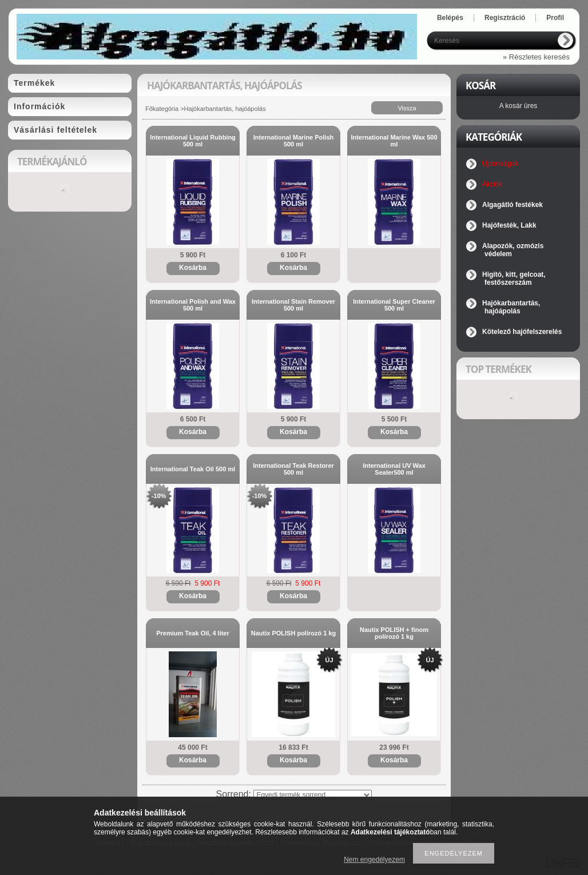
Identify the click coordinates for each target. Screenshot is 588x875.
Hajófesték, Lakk (509, 225)
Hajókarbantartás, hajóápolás (511, 307)
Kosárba (193, 268)
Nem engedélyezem (374, 860)
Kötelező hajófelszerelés (522, 332)
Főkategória (162, 109)
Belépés (450, 18)
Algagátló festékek (512, 205)
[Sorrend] (313, 795)
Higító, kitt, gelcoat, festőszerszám (514, 279)
